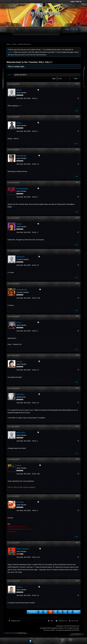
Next (77, 612)
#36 (77, 251)
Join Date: (20, 98)
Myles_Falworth (23, 549)
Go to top (75, 621)
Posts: (34, 98)
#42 (77, 459)
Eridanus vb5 (16, 621)
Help (52, 621)
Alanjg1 (20, 361)
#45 (77, 581)
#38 (77, 316)
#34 (77, 182)
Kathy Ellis (21, 433)
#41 (77, 426)
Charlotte (20, 394)
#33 (77, 150)
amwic (19, 465)
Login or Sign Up (77, 2)
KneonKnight (21, 156)
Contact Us (62, 621)
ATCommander (22, 189)
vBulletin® (67, 626)
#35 (77, 218)
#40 (77, 388)
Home (8, 44)
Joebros (19, 587)
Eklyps (19, 123)
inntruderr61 (22, 290)
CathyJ (19, 224)
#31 (77, 84)
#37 (77, 284)
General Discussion (24, 44)
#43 (77, 496)
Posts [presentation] (10, 75)
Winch (19, 90)
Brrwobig (20, 502)
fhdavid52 (20, 257)
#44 (77, 543)
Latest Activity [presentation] (21, 75)
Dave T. (19, 322)
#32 (77, 117)
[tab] (10, 75)
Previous (32, 612)
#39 (77, 355)
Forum (14, 44)
